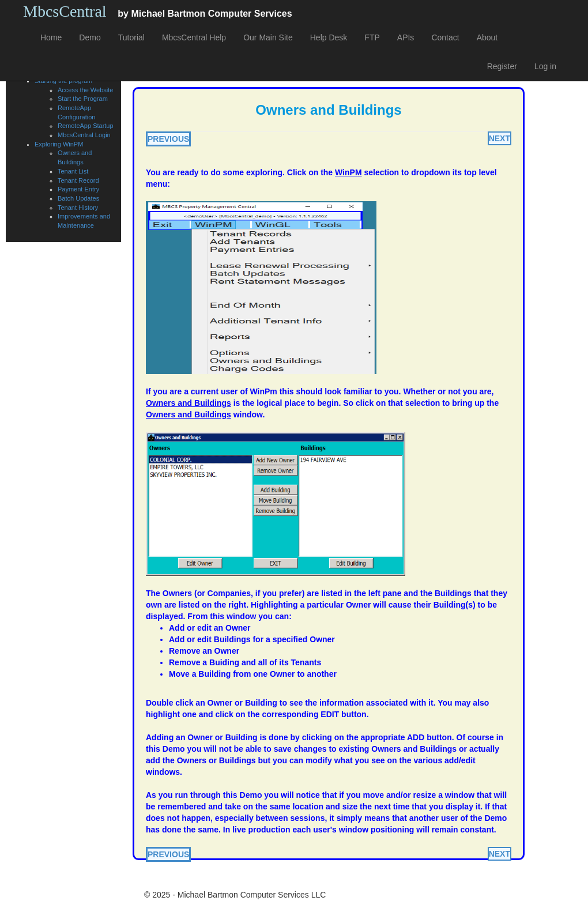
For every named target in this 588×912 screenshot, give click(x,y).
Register (502, 66)
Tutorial (131, 37)
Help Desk (329, 37)
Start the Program (83, 99)
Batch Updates (78, 198)
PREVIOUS (168, 139)
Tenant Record (78, 180)
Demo (90, 37)
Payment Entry (78, 189)
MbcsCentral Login (84, 135)
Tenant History (78, 208)
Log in (545, 66)
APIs (406, 37)
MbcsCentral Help (194, 37)
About (487, 37)
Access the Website (85, 90)
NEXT (500, 138)
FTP (372, 37)
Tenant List (73, 171)
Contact (445, 37)
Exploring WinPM (59, 144)
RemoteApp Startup (86, 126)
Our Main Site (268, 37)
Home (51, 37)
